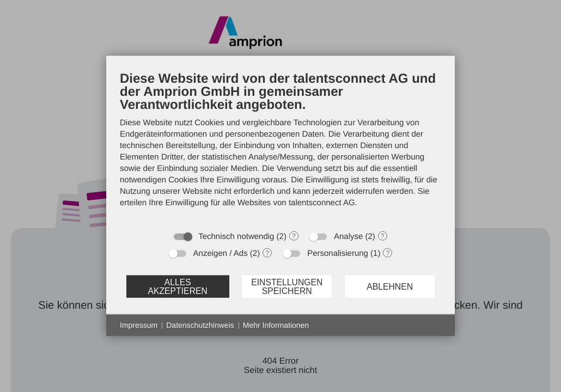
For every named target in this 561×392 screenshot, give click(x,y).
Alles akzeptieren (177, 286)
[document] (280, 148)
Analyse (348, 237)
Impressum (139, 325)
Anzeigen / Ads (221, 253)
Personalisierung (338, 253)
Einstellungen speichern (287, 286)
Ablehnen (390, 286)
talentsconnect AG (322, 203)
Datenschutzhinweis (200, 325)
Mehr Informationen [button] (276, 325)
